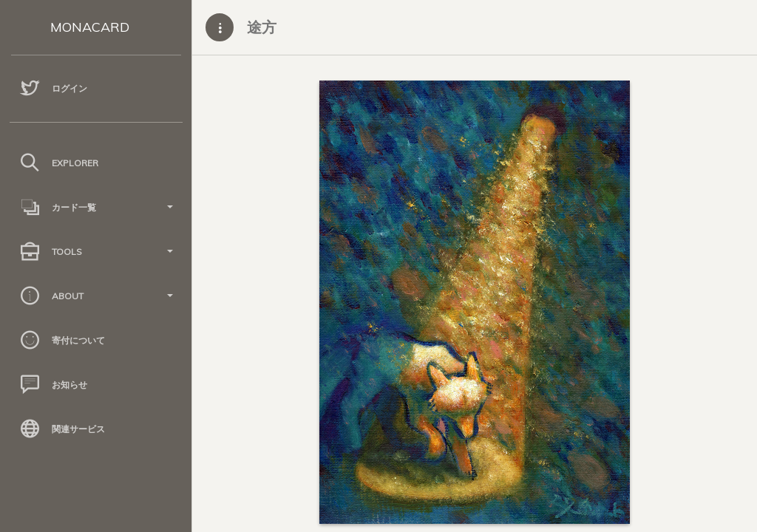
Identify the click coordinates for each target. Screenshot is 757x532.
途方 (262, 27)
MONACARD (90, 27)
